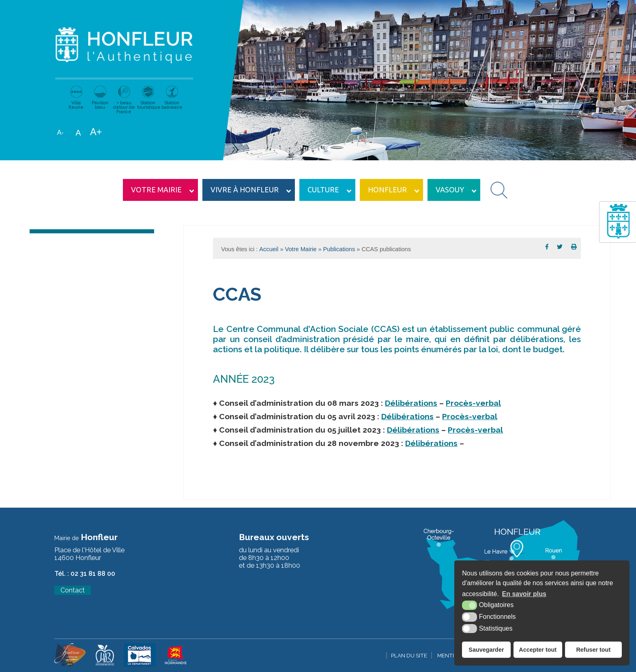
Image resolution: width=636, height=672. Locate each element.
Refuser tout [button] (593, 650)
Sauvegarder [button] (486, 650)
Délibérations (411, 403)
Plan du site (409, 655)
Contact (73, 590)
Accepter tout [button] (538, 650)
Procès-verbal (473, 403)
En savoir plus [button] (524, 594)
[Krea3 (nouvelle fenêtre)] (70, 665)
